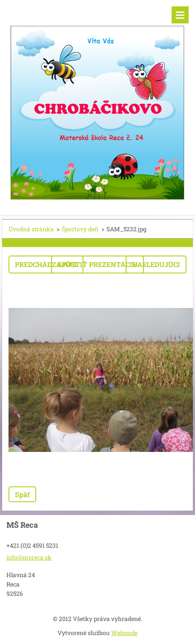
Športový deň (80, 229)
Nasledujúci (156, 264)
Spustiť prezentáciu (97, 264)
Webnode (124, 633)
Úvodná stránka (31, 229)
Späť (22, 494)
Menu (180, 15)
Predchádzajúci (46, 264)
